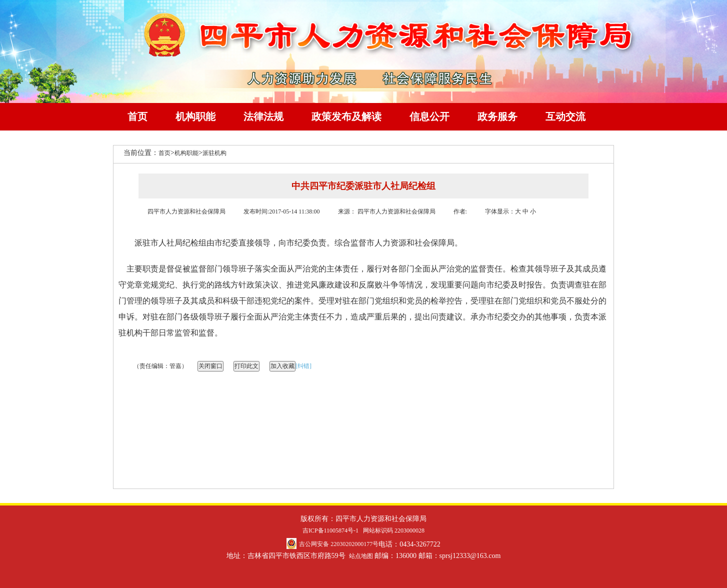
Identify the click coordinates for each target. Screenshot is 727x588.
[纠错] (303, 366)
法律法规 (263, 116)
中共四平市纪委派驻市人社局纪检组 (363, 186)
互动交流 (565, 116)
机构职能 (195, 116)
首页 (137, 116)
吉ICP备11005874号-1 (330, 530)
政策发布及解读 (346, 116)
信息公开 (429, 116)
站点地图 (361, 556)
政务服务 (497, 116)
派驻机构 (214, 153)
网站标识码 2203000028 (394, 530)
